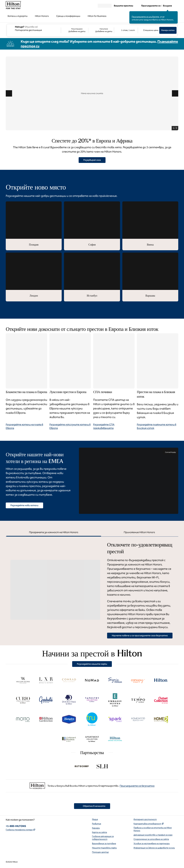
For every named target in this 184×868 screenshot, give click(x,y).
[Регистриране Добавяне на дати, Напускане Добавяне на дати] (87, 30)
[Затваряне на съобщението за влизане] (176, 13)
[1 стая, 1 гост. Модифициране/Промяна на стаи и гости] (126, 30)
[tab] (54, 533)
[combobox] (34, 28)
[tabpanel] (92, 588)
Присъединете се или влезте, (146, 17)
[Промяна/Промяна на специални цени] (149, 30)
